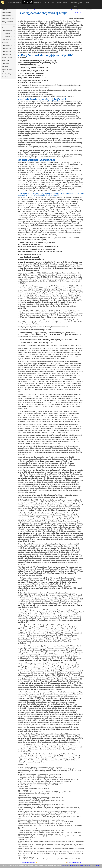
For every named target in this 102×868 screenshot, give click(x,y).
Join (76, 7)
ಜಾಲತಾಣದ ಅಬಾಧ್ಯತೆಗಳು (76, 865)
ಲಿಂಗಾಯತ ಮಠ (8, 63)
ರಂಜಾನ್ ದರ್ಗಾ (8, 60)
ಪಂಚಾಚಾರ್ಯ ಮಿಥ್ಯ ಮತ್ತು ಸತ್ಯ (8, 27)
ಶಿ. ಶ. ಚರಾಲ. (65, 865)
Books (76, 2)
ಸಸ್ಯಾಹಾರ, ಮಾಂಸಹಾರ (8, 57)
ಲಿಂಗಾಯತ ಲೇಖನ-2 (8, 51)
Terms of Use (87, 865)
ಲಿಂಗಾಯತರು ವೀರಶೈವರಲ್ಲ (8, 30)
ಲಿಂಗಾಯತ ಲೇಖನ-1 (8, 48)
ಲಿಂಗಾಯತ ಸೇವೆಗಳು (8, 77)
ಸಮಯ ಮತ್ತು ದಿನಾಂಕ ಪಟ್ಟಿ (8, 70)
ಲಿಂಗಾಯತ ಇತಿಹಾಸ (8, 12)
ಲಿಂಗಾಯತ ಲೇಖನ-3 (8, 54)
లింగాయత (38, 2)
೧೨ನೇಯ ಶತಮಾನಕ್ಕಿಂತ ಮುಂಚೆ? (8, 22)
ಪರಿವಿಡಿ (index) (79, 13)
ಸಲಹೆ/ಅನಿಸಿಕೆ (95, 865)
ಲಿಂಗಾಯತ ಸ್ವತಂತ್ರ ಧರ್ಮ (8, 45)
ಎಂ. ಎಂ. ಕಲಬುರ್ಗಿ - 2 (8, 36)
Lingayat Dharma (14, 2)
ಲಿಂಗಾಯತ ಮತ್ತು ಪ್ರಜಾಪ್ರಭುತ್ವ (27, 862)
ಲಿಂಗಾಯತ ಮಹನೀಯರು (8, 15)
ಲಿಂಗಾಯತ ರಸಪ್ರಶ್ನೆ (8, 74)
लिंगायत (50, 2)
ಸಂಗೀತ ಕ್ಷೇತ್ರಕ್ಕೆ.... (8, 42)
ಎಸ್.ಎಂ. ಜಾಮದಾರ (8, 39)
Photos (87, 2)
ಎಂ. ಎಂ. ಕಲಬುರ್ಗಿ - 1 (8, 33)
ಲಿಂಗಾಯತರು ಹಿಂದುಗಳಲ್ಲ (8, 18)
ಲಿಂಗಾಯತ (28, 2)
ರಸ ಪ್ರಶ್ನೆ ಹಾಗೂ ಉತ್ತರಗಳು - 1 (75, 862)
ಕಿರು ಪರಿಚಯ (8, 66)
